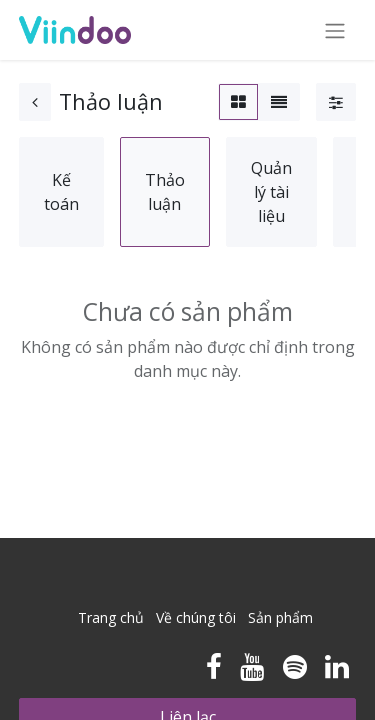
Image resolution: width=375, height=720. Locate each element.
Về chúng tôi (196, 617)
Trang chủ (111, 617)
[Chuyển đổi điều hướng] (335, 30)
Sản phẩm (280, 617)
